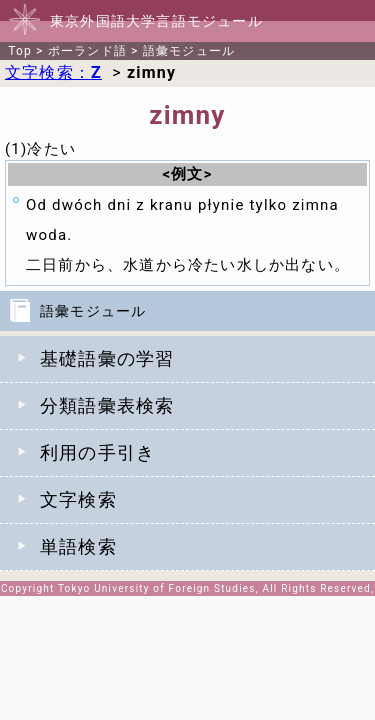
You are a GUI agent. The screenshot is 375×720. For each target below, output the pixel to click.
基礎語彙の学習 (107, 358)
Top (20, 51)
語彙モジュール (189, 51)
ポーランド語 (87, 51)
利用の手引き (97, 452)
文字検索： (53, 72)
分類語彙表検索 (107, 405)
